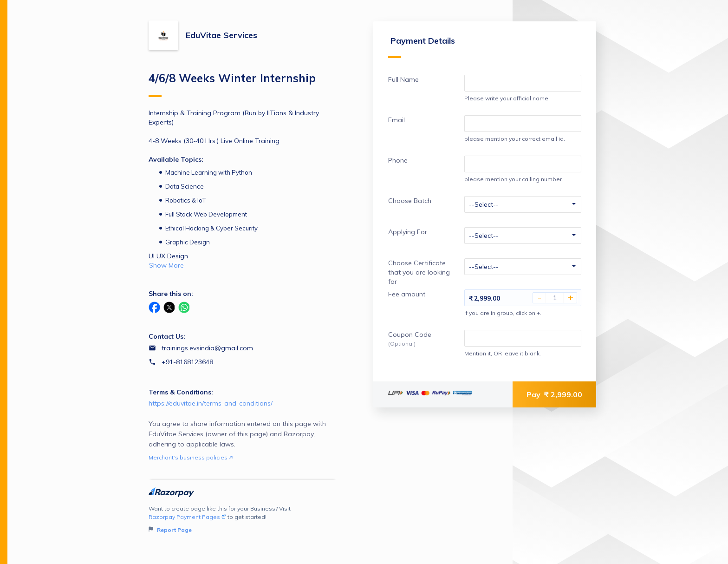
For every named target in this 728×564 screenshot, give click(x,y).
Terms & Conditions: (181, 392)
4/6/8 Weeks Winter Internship (232, 84)
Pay (554, 394)
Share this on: (171, 294)
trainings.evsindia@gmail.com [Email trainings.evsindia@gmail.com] (207, 348)
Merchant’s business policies (191, 457)
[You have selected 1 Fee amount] (555, 298)
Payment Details (422, 47)
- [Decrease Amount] (539, 298)
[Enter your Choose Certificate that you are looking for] (523, 267)
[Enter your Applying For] (523, 236)
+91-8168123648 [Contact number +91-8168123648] (187, 362)
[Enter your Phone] (523, 164)
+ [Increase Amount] (571, 298)
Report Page (170, 530)
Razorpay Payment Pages (187, 517)
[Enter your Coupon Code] (523, 338)
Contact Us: (167, 336)
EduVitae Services (221, 35)
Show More (166, 265)
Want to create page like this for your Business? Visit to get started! (243, 520)
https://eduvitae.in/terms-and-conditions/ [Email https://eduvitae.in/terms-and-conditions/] (211, 403)
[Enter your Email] (523, 124)
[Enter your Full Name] (523, 83)
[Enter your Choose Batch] (523, 204)
